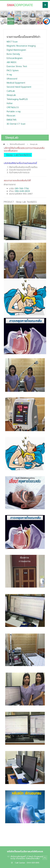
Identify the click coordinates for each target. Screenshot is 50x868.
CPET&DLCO (13, 107)
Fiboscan (11, 116)
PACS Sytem (13, 70)
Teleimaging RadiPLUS (17, 99)
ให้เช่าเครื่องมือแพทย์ (17, 144)
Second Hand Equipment (19, 87)
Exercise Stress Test (17, 66)
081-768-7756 (22, 189)
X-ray (9, 75)
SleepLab (11, 95)
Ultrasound (12, 79)
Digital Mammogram (16, 50)
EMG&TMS (12, 120)
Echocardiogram (15, 58)
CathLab (11, 91)
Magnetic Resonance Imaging (21, 46)
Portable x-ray (14, 112)
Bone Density (13, 54)
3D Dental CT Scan (16, 124)
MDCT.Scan (12, 42)
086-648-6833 (22, 191)
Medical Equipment (16, 83)
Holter (10, 103)
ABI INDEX (12, 62)
